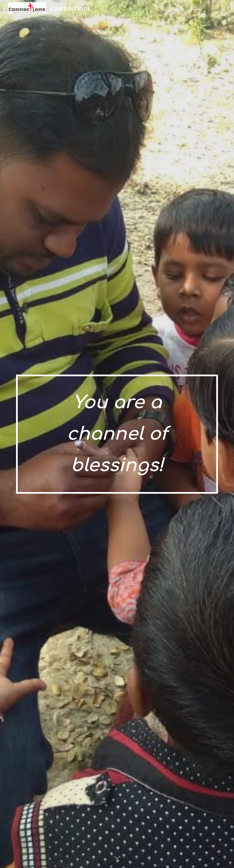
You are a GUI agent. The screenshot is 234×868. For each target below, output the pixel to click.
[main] (117, 434)
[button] (117, 858)
